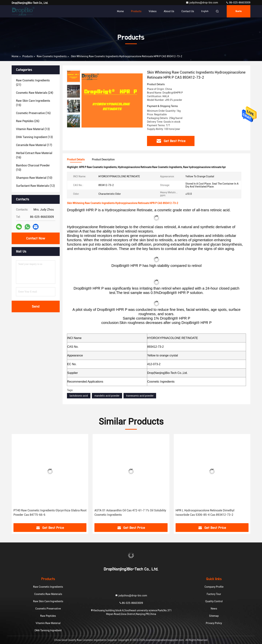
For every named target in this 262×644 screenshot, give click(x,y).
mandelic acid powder (107, 396)
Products (136, 11)
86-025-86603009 (238, 3)
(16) (33, 113)
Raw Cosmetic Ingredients (52, 56)
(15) (33, 103)
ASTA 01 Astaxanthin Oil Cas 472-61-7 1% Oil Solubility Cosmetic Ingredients (130, 513)
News (214, 609)
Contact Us (188, 11)
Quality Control (214, 601)
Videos (153, 11)
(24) (35, 93)
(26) (28, 121)
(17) (34, 145)
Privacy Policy (214, 623)
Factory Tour (214, 594)
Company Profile (214, 587)
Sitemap (214, 616)
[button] (74, 126)
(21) (33, 83)
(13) (33, 129)
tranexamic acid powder (140, 396)
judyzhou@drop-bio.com (202, 3)
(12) (35, 186)
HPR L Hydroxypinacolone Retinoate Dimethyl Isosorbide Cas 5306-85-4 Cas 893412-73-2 (205, 513)
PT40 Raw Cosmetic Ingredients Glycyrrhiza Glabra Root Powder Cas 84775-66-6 (50, 513)
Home (120, 11)
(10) (33, 168)
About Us (169, 11)
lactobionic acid (79, 396)
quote (239, 11)
